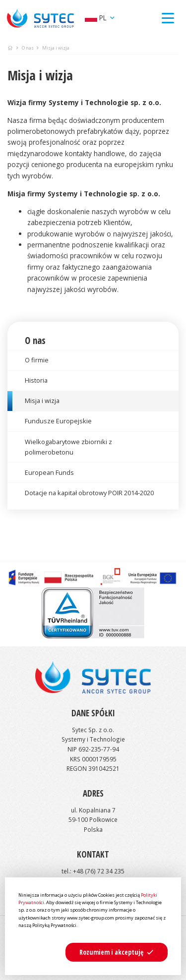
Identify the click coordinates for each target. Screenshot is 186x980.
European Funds (49, 472)
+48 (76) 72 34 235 (99, 871)
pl (97, 18)
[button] (117, 952)
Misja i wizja (42, 401)
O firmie (37, 360)
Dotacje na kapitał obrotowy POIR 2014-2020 (89, 493)
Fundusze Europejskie (58, 421)
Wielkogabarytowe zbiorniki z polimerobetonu (68, 447)
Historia (36, 380)
